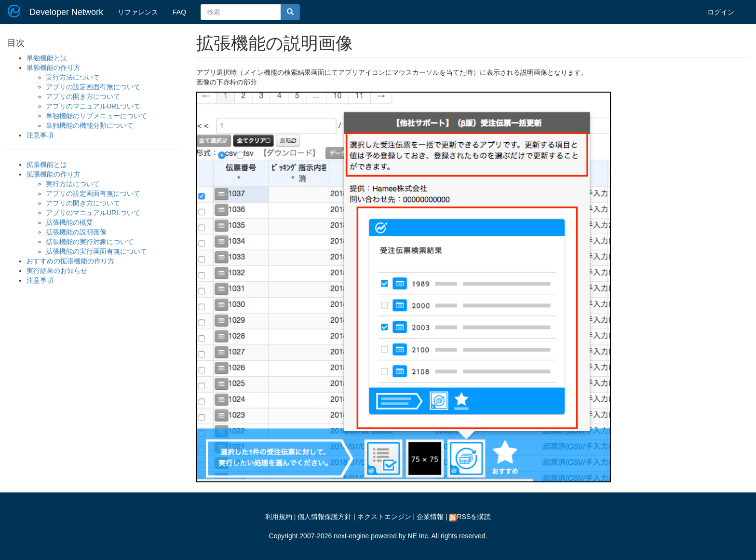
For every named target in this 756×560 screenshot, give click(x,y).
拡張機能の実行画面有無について (96, 251)
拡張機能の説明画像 (76, 232)
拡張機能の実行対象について (90, 242)
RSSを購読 (470, 517)
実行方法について (73, 77)
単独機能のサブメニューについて (96, 116)
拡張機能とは (47, 164)
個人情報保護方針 (324, 517)
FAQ (179, 12)
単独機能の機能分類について (90, 125)
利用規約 (279, 517)
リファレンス (138, 12)
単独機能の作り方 (54, 68)
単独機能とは (47, 58)
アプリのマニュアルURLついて (93, 106)
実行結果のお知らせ (57, 271)
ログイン (721, 12)
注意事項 (40, 135)
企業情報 (430, 517)
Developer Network (66, 12)
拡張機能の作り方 (54, 174)
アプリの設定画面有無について (93, 87)
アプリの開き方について (83, 96)
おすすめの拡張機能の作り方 (70, 261)
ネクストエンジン (384, 517)
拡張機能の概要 (69, 222)
